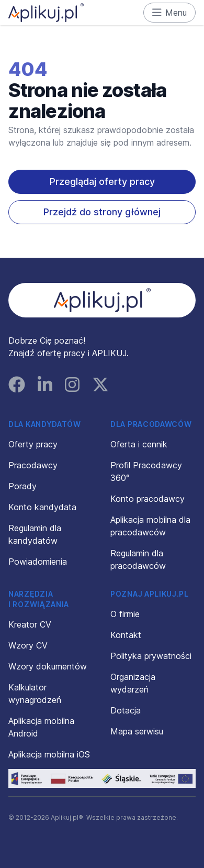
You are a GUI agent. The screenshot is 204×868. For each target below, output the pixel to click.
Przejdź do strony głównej (102, 212)
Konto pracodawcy (148, 499)
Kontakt (126, 635)
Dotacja (126, 710)
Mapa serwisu (137, 731)
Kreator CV (30, 624)
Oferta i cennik (139, 444)
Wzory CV (28, 645)
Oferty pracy (33, 444)
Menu (170, 13)
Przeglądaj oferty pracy (102, 182)
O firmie (125, 614)
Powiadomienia (38, 562)
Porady (22, 486)
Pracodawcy (33, 465)
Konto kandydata (42, 507)
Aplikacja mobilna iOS (49, 754)
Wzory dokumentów (48, 666)
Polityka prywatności (151, 656)
